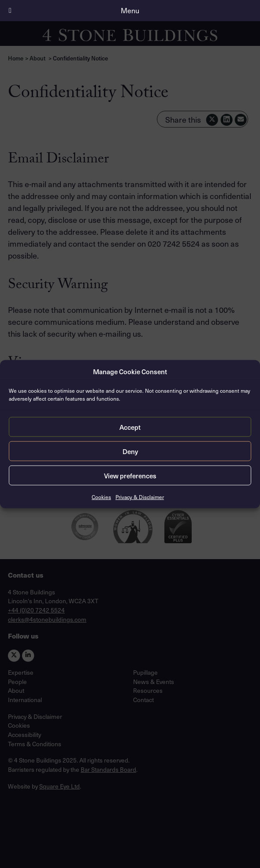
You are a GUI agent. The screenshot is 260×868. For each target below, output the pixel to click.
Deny (130, 451)
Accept (130, 427)
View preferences (130, 475)
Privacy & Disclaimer (140, 497)
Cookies (101, 497)
